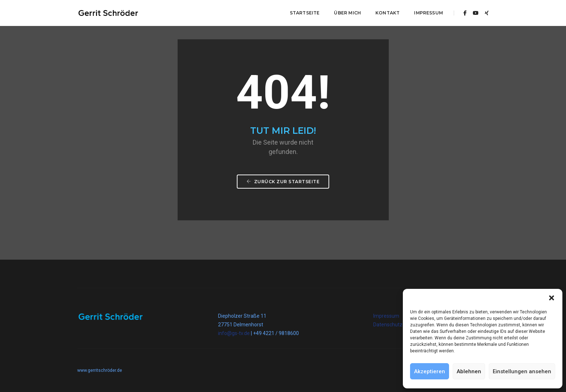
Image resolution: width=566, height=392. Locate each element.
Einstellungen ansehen (522, 371)
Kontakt (388, 13)
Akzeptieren (430, 371)
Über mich (347, 13)
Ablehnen (469, 371)
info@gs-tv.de (234, 333)
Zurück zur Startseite (283, 182)
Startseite (305, 13)
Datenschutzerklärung (399, 325)
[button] (552, 298)
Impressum (428, 13)
